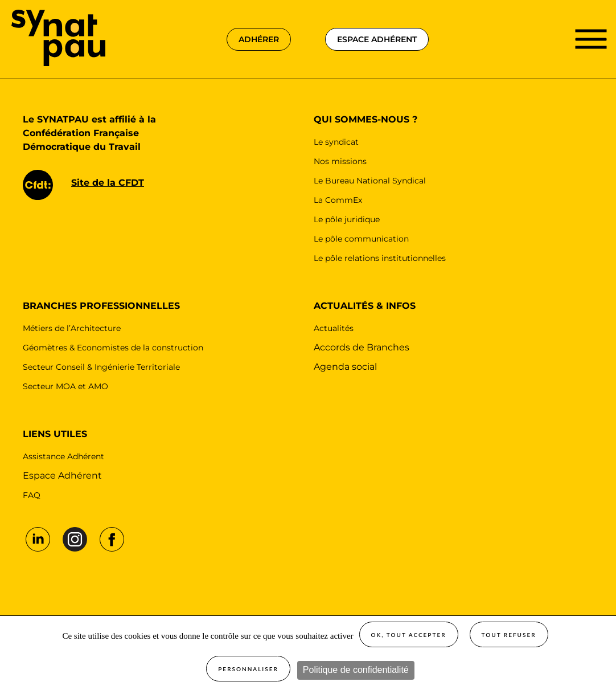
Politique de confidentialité (356, 670)
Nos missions (340, 161)
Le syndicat (336, 142)
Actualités (334, 328)
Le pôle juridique (347, 219)
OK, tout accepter (409, 635)
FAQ (32, 495)
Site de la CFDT (108, 183)
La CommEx (338, 200)
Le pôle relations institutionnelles (380, 258)
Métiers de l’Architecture (72, 328)
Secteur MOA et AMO (65, 386)
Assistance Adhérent (63, 456)
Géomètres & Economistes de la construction (113, 348)
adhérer (259, 39)
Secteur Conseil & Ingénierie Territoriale (101, 367)
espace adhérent (377, 39)
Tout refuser (509, 635)
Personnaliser (248, 669)
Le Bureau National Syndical (370, 181)
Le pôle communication (361, 239)
